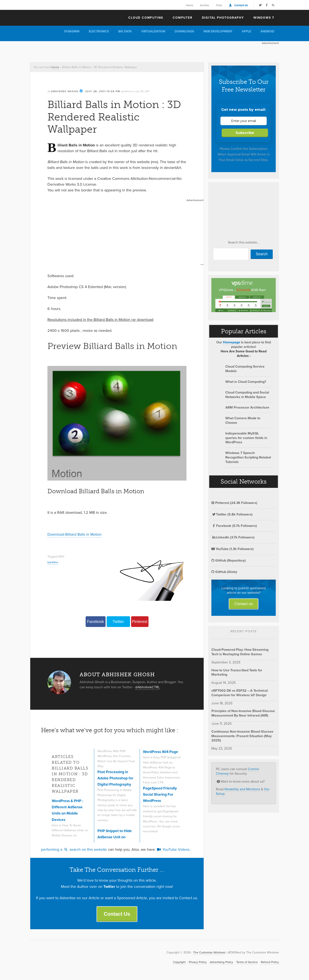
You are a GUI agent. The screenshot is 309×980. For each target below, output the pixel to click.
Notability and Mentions (242, 789)
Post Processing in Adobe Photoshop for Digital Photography (116, 778)
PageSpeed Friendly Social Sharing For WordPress (161, 794)
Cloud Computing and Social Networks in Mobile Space (247, 395)
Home (189, 5)
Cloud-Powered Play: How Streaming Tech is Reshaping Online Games (240, 652)
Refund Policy (270, 962)
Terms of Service (246, 962)
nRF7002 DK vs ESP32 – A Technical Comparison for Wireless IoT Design (240, 693)
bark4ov (53, 562)
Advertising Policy (220, 962)
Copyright (178, 962)
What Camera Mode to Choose (243, 420)
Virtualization (153, 31)
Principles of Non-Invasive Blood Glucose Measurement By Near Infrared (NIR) (243, 713)
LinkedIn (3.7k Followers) (233, 537)
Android (267, 31)
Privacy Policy (196, 962)
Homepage (232, 342)
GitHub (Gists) (224, 572)
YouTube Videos (173, 849)
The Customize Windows (55, 17)
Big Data (125, 31)
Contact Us (241, 5)
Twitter (118, 621)
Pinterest (140, 621)
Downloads (184, 31)
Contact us (244, 604)
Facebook (95, 621)
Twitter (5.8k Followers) (232, 514)
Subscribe (245, 133)
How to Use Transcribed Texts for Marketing (237, 672)
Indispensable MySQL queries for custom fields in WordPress (246, 438)
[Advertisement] (108, 51)
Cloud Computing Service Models (245, 369)
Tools (219, 5)
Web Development (218, 31)
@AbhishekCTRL (148, 687)
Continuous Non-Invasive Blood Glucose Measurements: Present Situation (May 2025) (242, 736)
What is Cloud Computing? (246, 382)
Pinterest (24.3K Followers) (234, 503)
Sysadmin (72, 31)
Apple (246, 31)
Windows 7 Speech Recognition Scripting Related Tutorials (248, 457)
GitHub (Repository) (229, 560)
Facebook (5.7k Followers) (234, 526)
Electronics (99, 31)
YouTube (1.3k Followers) (233, 549)
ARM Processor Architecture (247, 407)
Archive (204, 5)
